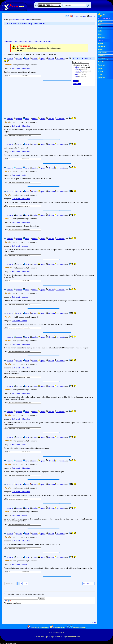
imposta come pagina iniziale (38, 627)
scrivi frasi (47, 41)
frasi (22, 20)
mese (77, 75)
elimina (50, 59)
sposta (42, 59)
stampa (91, 16)
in (62, 5)
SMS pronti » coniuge (20, 246)
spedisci (18, 59)
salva (83, 16)
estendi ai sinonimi (82, 65)
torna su (91, 622)
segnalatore (79, 71)
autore (77, 69)
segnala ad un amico (76, 627)
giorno (77, 73)
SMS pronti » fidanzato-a (21, 68)
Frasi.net (15, 20)
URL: (6, 76)
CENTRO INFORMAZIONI (73, 637)
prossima (9, 59)
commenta (59, 59)
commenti (33, 41)
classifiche (24, 41)
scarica (34, 59)
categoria (78, 67)
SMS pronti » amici (19, 175)
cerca (36, 5)
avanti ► (87, 584)
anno (76, 77)
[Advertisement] (51, 33)
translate (75, 16)
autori (17, 41)
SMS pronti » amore (19, 321)
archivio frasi (9, 41)
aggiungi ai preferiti (58, 627)
